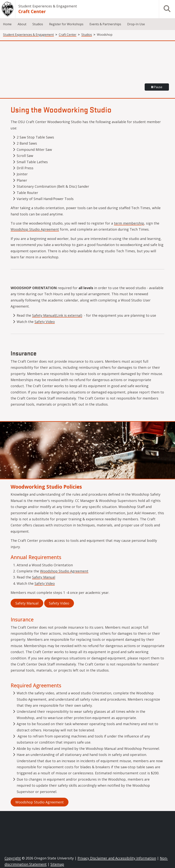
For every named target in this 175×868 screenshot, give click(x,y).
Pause (157, 87)
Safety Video (45, 322)
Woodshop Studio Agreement (35, 229)
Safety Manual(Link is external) (57, 315)
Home (7, 24)
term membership (129, 223)
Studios (38, 24)
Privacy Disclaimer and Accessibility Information (117, 858)
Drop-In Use (136, 24)
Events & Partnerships (105, 24)
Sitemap (57, 864)
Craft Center (32, 11)
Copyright (13, 858)
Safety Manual (44, 577)
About (22, 24)
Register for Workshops (66, 24)
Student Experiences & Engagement (48, 6)
